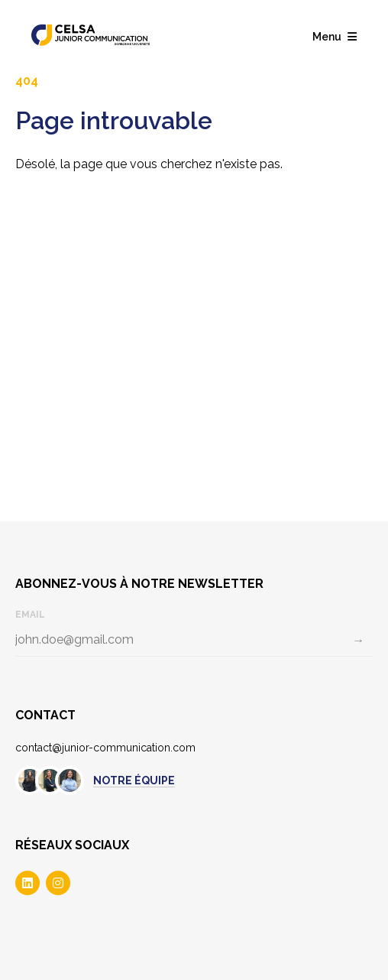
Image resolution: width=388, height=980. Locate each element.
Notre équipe (134, 780)
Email (30, 615)
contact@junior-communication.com (105, 748)
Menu (335, 37)
